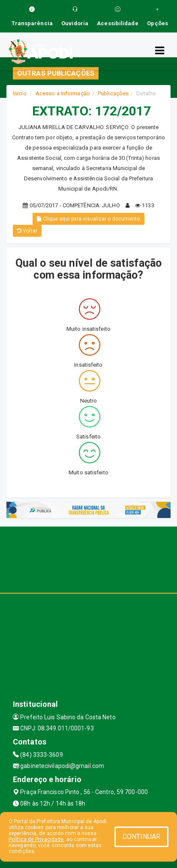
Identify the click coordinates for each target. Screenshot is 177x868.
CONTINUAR (141, 837)
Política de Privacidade (36, 839)
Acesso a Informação (63, 93)
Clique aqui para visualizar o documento (88, 219)
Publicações (113, 93)
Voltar (27, 231)
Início (20, 93)
